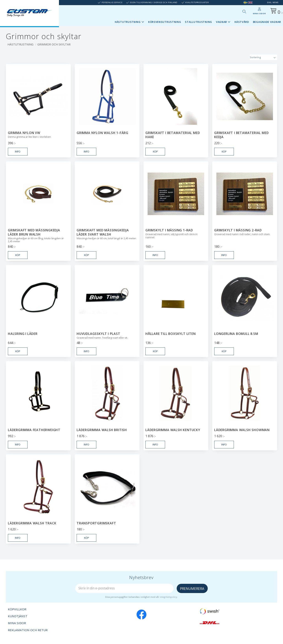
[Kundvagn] (276, 12)
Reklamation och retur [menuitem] (28, 630)
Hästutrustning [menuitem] (128, 22)
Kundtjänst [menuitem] (18, 616)
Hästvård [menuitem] (242, 22)
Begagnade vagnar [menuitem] (267, 22)
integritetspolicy (168, 597)
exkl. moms (273, 2)
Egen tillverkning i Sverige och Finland (154, 2)
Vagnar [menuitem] (221, 22)
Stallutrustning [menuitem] (198, 22)
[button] (244, 11)
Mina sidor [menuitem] (259, 13)
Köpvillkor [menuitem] (17, 609)
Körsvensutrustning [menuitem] (165, 22)
